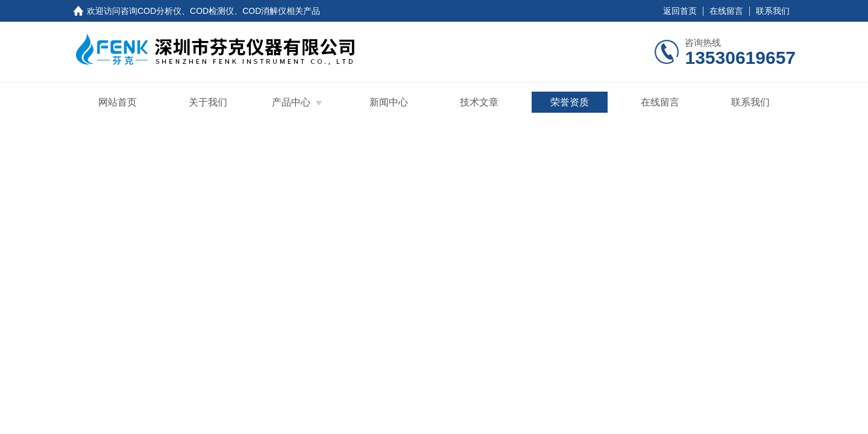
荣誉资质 (570, 102)
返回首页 (680, 11)
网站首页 (118, 102)
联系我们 (773, 11)
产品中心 (291, 102)
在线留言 (726, 11)
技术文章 (479, 102)
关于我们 (208, 102)
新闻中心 (389, 102)
